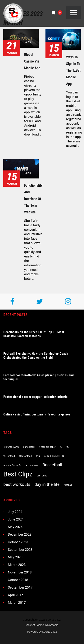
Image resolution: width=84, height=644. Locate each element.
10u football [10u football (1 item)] (25, 456)
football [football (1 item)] (68, 485)
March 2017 (17, 603)
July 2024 (15, 512)
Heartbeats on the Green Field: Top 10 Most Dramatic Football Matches (34, 334)
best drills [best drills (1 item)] (42, 476)
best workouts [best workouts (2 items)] (17, 484)
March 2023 (17, 565)
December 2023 (20, 535)
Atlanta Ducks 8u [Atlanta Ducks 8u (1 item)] (12, 465)
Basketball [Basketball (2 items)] (52, 465)
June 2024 (16, 519)
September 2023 (20, 550)
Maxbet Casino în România (42, 625)
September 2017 (20, 587)
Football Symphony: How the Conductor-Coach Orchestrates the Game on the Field (36, 356)
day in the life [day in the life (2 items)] (47, 484)
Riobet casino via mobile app (32, 61)
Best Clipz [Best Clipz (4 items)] (18, 474)
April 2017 (15, 595)
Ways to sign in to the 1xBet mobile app (73, 70)
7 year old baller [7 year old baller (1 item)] (47, 447)
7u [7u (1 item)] (61, 447)
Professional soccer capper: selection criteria (36, 397)
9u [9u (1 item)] (68, 447)
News (28, 42)
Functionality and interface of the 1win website (33, 199)
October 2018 (18, 580)
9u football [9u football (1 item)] (9, 456)
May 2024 (15, 527)
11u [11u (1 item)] (38, 456)
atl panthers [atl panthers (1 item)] (32, 465)
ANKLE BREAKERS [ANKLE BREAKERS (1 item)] (54, 456)
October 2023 (18, 542)
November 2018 (20, 572)
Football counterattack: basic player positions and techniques (39, 377)
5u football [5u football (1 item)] (29, 447)
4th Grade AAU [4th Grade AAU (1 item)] (11, 447)
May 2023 (15, 557)
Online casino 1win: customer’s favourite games (37, 414)
